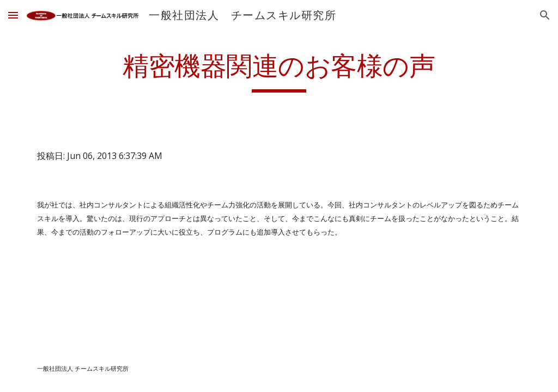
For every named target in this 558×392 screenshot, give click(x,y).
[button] (13, 15)
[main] (279, 71)
